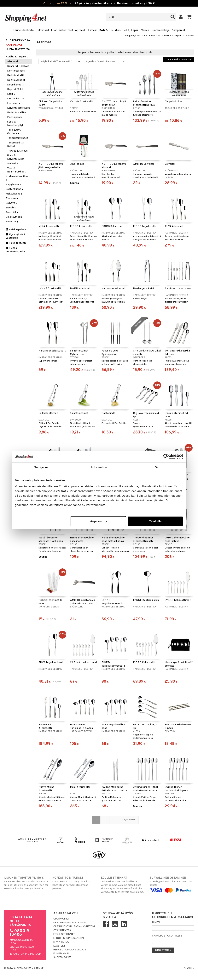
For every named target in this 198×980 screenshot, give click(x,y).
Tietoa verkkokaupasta (15, 250)
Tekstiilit (12, 212)
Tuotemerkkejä (160, 30)
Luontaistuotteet (62, 30)
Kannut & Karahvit (18, 66)
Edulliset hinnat (64, 934)
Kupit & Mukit (15, 89)
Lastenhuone (15, 189)
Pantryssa (12, 198)
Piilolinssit (42, 30)
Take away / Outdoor (14, 132)
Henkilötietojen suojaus (70, 950)
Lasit (11, 94)
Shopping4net (133, 36)
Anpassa (99, 521)
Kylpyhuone (14, 185)
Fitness (93, 30)
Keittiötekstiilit (16, 75)
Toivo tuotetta (16, 243)
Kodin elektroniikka (17, 178)
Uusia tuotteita (18, 49)
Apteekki (81, 30)
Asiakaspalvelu (16, 230)
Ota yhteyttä (62, 931)
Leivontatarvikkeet (19, 108)
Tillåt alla (155, 521)
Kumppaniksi (61, 954)
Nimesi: (156, 923)
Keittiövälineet (16, 80)
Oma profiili (61, 919)
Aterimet (190, 36)
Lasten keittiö (16, 99)
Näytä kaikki (128, 820)
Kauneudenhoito (23, 30)
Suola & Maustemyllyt (15, 124)
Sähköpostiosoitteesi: (167, 936)
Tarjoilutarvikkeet (18, 138)
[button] (189, 17)
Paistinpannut (15, 117)
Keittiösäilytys (16, 71)
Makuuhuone (14, 194)
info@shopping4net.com (25, 954)
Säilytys (12, 203)
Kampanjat (178, 30)
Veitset (13, 164)
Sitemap (38, 969)
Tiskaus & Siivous (17, 151)
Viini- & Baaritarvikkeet (16, 170)
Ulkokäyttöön (15, 217)
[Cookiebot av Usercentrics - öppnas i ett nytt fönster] (166, 456)
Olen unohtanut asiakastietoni (74, 927)
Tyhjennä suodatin (179, 60)
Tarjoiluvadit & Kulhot (16, 145)
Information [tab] (99, 467)
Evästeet (59, 946)
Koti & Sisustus (110, 30)
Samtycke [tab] (41, 467)
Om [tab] (157, 467)
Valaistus (12, 222)
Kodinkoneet (16, 85)
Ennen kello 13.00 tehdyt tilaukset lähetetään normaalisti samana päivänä (75, 883)
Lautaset (14, 103)
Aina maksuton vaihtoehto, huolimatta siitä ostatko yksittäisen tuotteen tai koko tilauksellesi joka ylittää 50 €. (26, 883)
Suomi (189, 969)
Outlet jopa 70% (55, 3)
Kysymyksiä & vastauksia (16, 236)
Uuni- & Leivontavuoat (16, 157)
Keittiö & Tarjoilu (173, 36)
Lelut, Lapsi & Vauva (136, 30)
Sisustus (12, 208)
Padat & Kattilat (17, 113)
